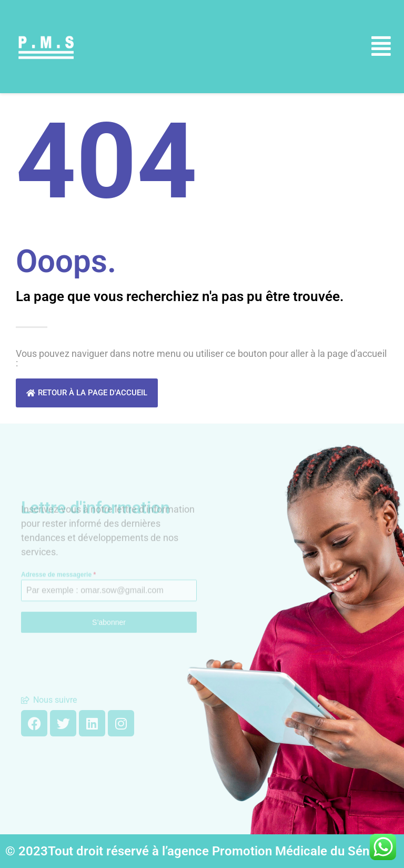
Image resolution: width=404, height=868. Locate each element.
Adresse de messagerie (58, 552)
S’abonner (109, 600)
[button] (381, 47)
